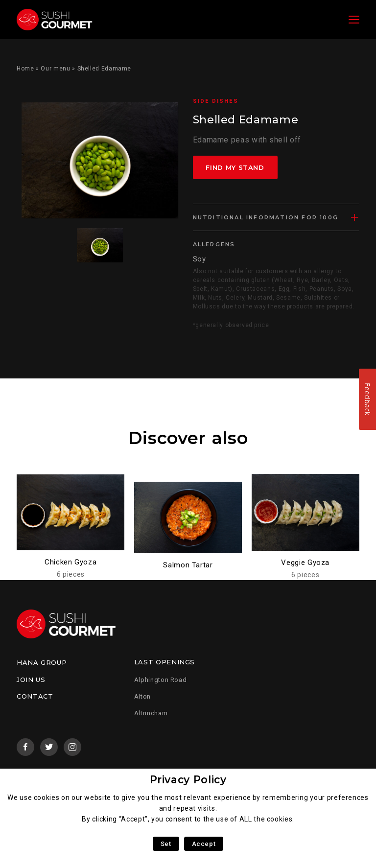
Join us (31, 680)
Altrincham (151, 713)
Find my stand (235, 167)
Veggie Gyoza (305, 563)
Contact (35, 696)
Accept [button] (204, 844)
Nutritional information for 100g (266, 217)
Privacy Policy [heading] (188, 780)
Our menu (55, 69)
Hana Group (42, 662)
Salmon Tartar (188, 565)
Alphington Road (161, 680)
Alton (142, 696)
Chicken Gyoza (70, 562)
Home (25, 69)
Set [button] (166, 844)
